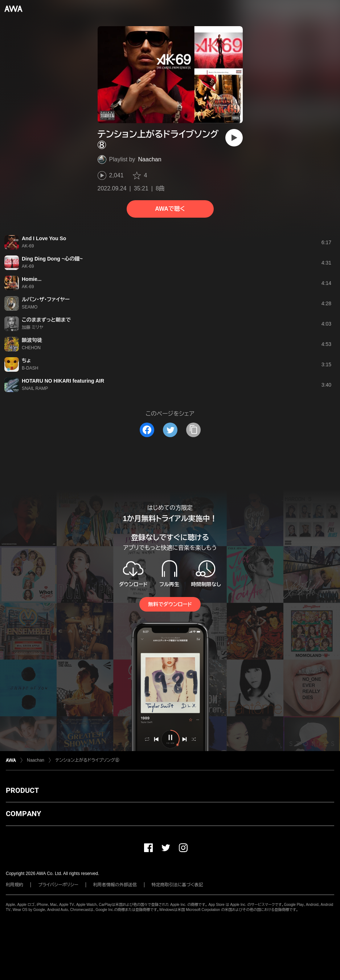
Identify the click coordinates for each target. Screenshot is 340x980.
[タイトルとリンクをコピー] (193, 430)
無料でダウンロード (170, 604)
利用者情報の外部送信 (115, 885)
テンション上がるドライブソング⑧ (87, 760)
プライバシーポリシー (58, 885)
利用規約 (15, 885)
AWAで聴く (170, 209)
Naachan (150, 159)
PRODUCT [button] (22, 790)
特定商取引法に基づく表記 (177, 885)
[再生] (234, 138)
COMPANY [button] (23, 814)
